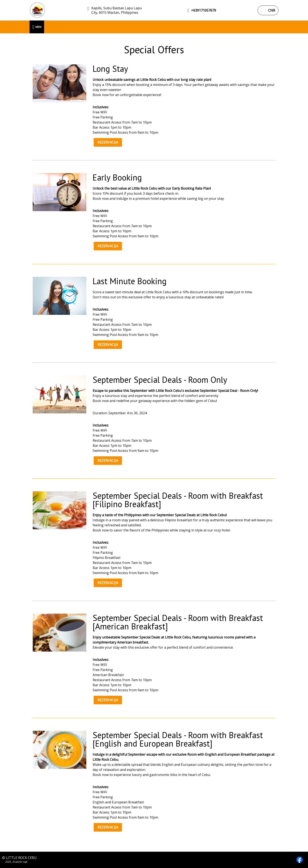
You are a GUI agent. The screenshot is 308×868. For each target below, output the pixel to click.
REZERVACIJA (108, 142)
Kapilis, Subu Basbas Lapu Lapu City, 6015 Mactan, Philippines (117, 10)
